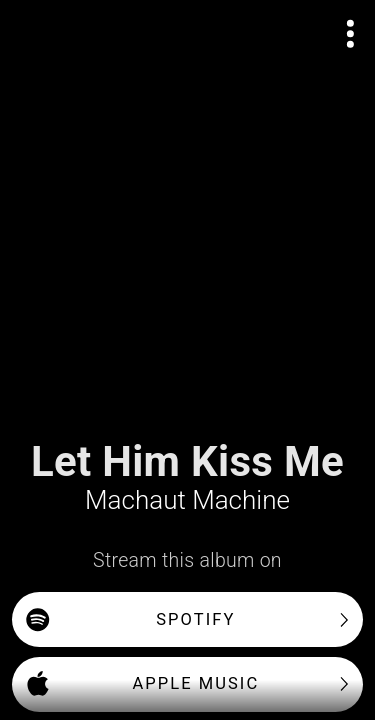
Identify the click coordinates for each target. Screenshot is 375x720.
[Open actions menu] (351, 34)
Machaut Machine (187, 500)
